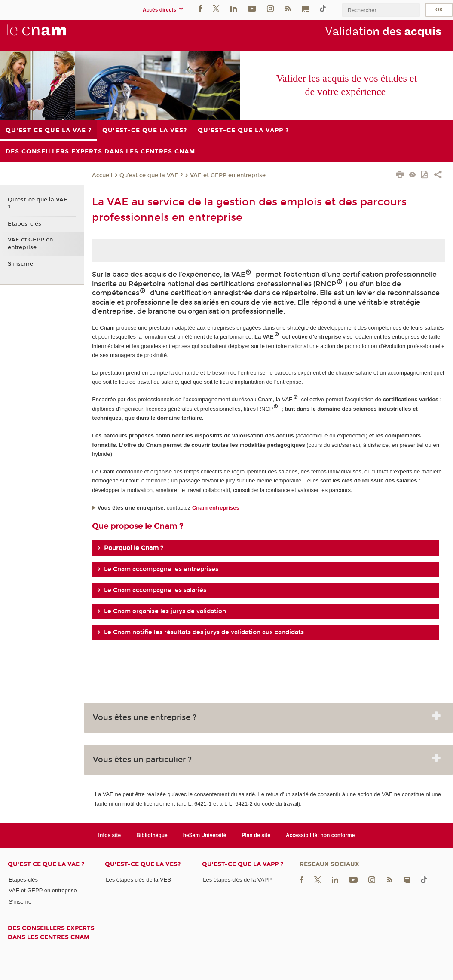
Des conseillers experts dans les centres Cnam (51, 933)
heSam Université (205, 835)
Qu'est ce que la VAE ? (151, 175)
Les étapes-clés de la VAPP (237, 880)
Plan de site (256, 835)
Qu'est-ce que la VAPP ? (243, 864)
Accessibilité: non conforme (320, 835)
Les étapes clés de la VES (138, 880)
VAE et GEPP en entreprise (228, 175)
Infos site (110, 835)
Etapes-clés (24, 224)
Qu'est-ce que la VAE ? (38, 204)
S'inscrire (20, 264)
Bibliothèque (152, 835)
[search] (381, 10)
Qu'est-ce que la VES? (143, 864)
